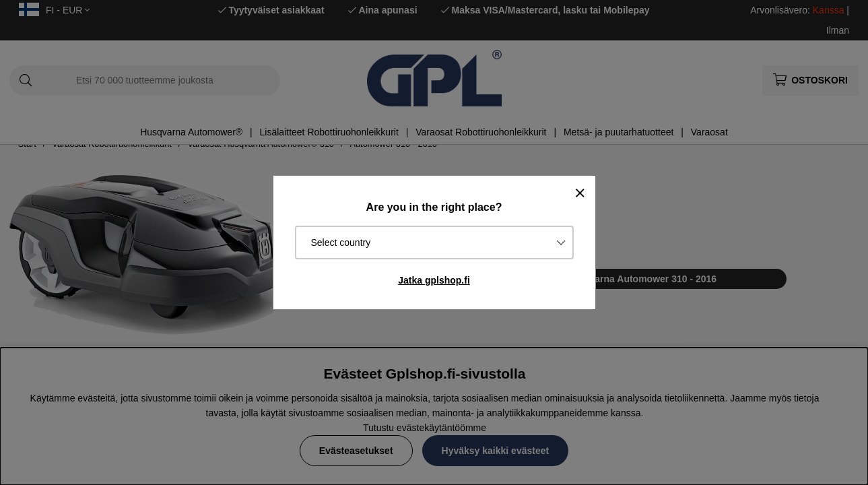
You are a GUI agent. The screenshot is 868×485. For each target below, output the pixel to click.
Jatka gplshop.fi (434, 280)
